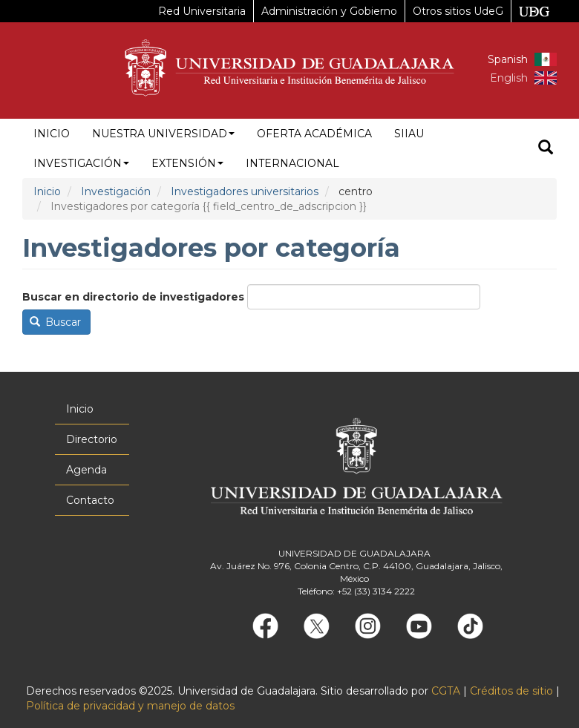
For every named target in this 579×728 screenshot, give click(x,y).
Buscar (56, 322)
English (509, 78)
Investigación (81, 163)
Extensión (187, 163)
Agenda (86, 470)
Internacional (292, 163)
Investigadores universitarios (245, 191)
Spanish (508, 59)
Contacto (90, 500)
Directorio (92, 439)
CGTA (446, 691)
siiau (409, 134)
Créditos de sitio (511, 691)
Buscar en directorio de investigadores (133, 297)
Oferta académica (314, 134)
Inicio (52, 134)
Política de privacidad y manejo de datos (130, 706)
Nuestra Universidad (163, 134)
